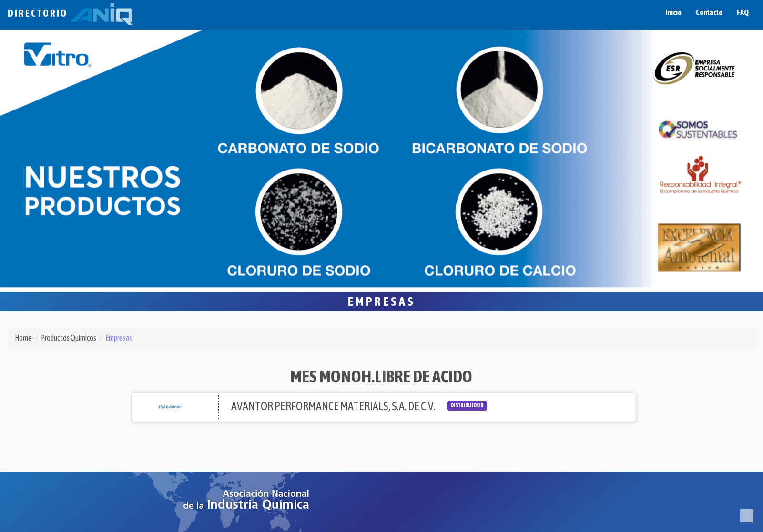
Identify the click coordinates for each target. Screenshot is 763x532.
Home (23, 338)
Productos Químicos (69, 338)
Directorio (70, 13)
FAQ (743, 12)
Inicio (673, 12)
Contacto (709, 12)
